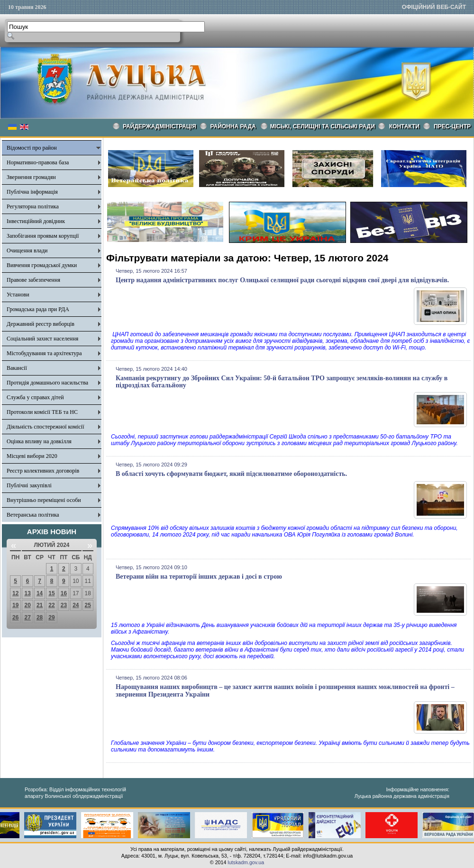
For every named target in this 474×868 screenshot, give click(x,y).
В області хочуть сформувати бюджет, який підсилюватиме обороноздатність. (231, 474)
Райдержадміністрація (160, 126)
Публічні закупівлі (29, 485)
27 (27, 617)
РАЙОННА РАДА (233, 126)
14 (40, 593)
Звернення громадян (31, 177)
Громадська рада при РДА (38, 309)
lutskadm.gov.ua (246, 862)
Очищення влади (27, 251)
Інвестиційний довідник (36, 221)
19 (15, 605)
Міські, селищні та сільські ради (323, 126)
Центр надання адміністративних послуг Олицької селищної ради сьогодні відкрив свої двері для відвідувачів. (282, 280)
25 (88, 605)
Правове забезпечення (33, 280)
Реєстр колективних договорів (43, 471)
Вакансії (17, 368)
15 (51, 593)
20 (27, 605)
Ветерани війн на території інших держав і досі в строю (199, 577)
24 (76, 605)
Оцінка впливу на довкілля (39, 441)
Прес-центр (452, 126)
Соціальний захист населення (42, 339)
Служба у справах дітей (35, 397)
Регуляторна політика (33, 206)
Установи (18, 295)
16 (64, 593)
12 (15, 593)
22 (51, 605)
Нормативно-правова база (38, 162)
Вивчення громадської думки (42, 265)
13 (27, 593)
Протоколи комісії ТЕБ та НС (42, 412)
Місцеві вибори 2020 (32, 456)
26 (15, 617)
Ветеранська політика (33, 515)
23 (64, 605)
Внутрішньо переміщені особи (44, 500)
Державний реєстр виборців (41, 324)
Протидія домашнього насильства (47, 383)
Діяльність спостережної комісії (46, 427)
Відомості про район (32, 148)
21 (40, 605)
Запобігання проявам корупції (43, 236)
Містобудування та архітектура (44, 353)
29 (51, 617)
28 (40, 617)
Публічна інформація (32, 192)
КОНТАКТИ (404, 126)
